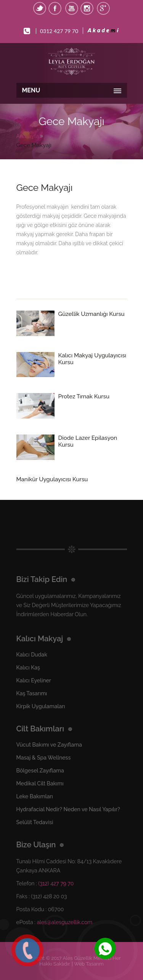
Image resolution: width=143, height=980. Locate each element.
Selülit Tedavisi (35, 822)
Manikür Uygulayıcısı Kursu (52, 479)
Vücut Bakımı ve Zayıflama (49, 745)
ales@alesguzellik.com (64, 922)
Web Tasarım (89, 964)
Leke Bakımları (35, 796)
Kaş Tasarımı (32, 693)
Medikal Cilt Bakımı (40, 783)
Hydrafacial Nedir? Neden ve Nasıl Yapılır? (68, 809)
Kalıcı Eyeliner (34, 680)
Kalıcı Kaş (28, 668)
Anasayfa (28, 136)
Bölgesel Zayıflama (40, 771)
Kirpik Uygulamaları (41, 706)
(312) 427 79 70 (56, 883)
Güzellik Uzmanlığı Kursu (92, 314)
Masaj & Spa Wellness (44, 758)
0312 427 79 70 (59, 31)
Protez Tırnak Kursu (84, 396)
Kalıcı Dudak (32, 655)
